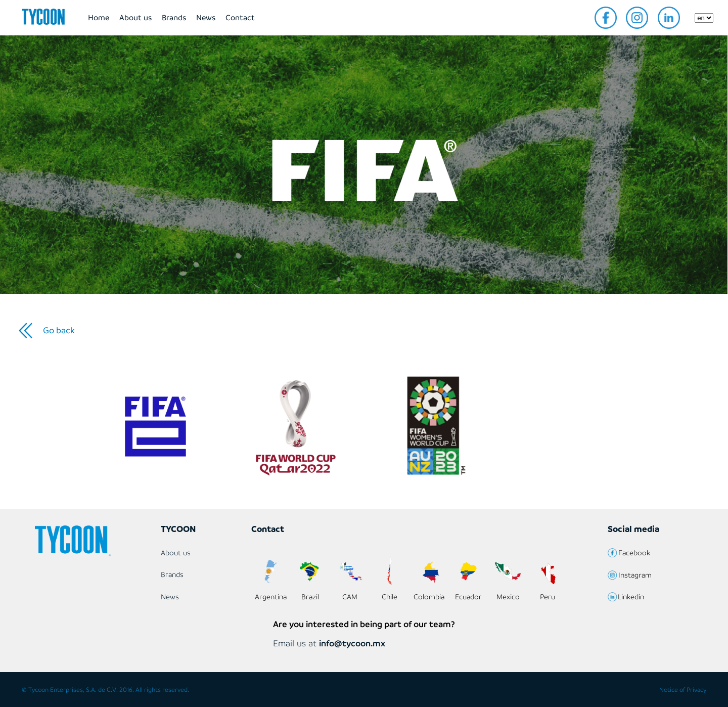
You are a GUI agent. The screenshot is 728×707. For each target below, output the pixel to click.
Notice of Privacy (683, 690)
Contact (240, 17)
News (206, 17)
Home (99, 17)
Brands (174, 17)
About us (135, 17)
